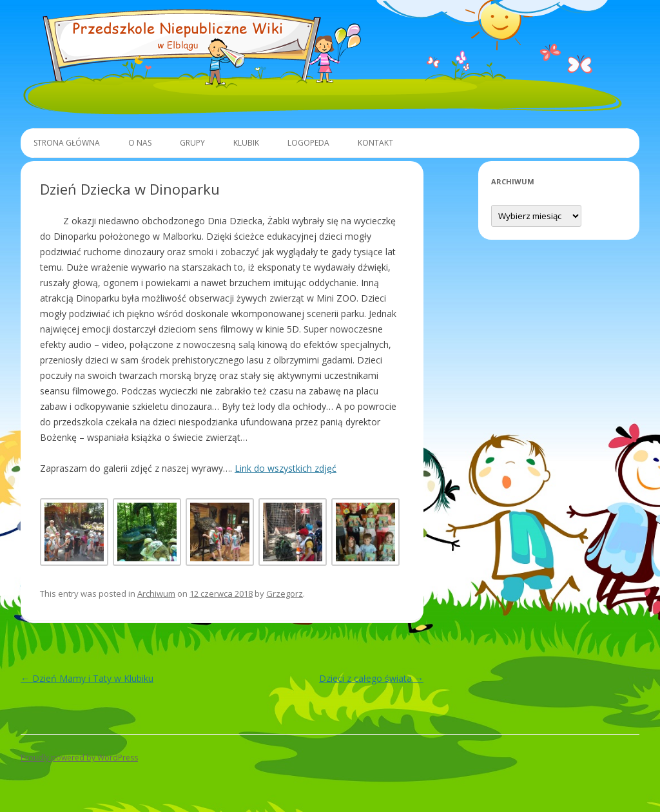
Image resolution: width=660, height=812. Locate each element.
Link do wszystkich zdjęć (286, 468)
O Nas (140, 143)
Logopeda (308, 143)
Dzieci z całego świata (371, 678)
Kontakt (375, 143)
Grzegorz (285, 594)
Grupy (192, 143)
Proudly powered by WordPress (79, 758)
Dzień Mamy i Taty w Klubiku (87, 678)
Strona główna (67, 143)
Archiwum (156, 594)
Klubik (246, 143)
